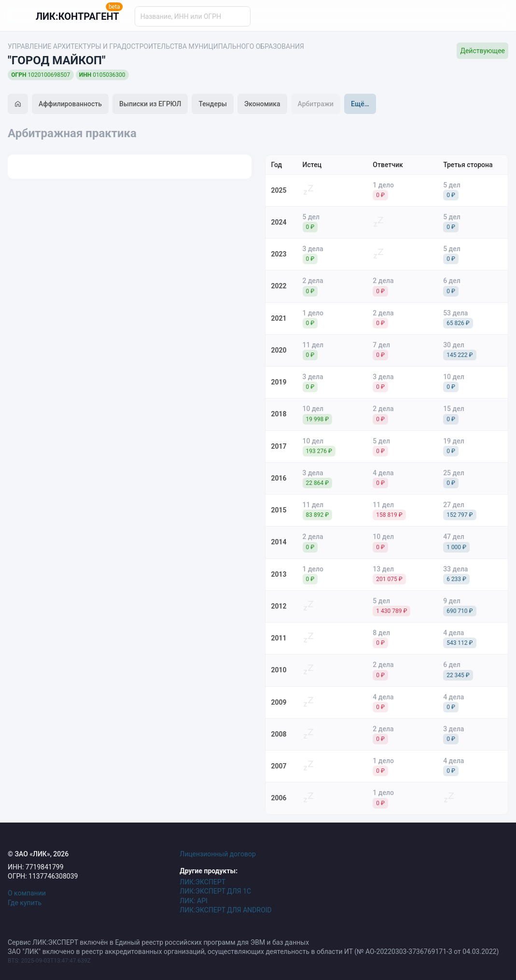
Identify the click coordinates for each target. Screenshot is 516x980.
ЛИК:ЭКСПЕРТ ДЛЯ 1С (215, 891)
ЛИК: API (194, 901)
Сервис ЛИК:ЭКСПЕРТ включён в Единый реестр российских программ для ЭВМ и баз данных (158, 942)
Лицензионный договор (218, 854)
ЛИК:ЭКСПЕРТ (202, 882)
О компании (27, 893)
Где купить (25, 903)
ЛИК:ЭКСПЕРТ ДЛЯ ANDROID (225, 910)
